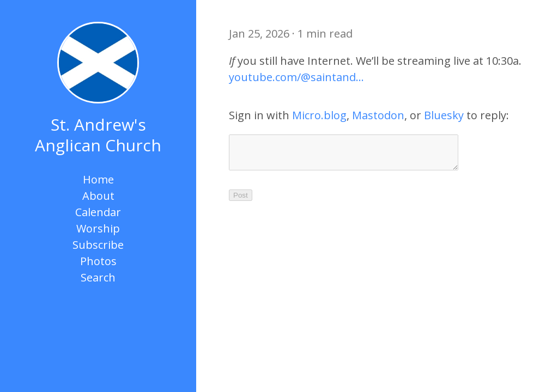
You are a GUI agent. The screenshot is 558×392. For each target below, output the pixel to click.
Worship (98, 228)
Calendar (98, 212)
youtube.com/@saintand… (296, 77)
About (98, 196)
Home (98, 179)
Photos (98, 261)
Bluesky (444, 115)
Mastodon (378, 115)
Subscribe (98, 245)
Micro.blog (319, 115)
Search (98, 277)
